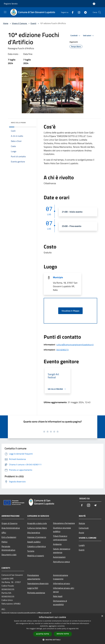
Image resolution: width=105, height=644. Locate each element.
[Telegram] (84, 12)
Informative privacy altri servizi (64, 590)
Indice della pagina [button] (18, 123)
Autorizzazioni (59, 557)
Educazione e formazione (64, 523)
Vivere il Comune (20, 23)
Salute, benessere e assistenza (62, 551)
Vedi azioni (89, 36)
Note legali (58, 596)
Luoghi (82, 545)
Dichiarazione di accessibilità (60, 603)
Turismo (31, 551)
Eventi (33, 23)
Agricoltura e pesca (61, 562)
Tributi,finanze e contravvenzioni (60, 538)
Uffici (4, 533)
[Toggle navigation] (5, 12)
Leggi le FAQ (33, 588)
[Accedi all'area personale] (94, 4)
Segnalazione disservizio (38, 583)
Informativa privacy (62, 583)
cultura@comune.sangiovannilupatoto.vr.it (75, 345)
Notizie (82, 523)
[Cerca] (100, 12)
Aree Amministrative (11, 528)
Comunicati (84, 528)
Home (6, 23)
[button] (53, 640)
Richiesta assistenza (36, 593)
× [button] (102, 616)
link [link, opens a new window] (77, 629)
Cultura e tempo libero (37, 528)
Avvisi (81, 533)
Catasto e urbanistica (36, 546)
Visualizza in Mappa (70, 311)
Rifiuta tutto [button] (63, 634)
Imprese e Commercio (37, 537)
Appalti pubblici (34, 542)
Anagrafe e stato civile (37, 523)
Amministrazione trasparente (61, 577)
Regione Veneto (11, 4)
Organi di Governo (9, 523)
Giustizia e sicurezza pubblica (62, 530)
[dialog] (52, 629)
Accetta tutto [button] (43, 634)
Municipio (58, 277)
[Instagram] (78, 12)
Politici (4, 542)
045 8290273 (62, 350)
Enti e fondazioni (9, 537)
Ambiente (57, 544)
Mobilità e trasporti (36, 556)
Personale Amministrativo (8, 548)
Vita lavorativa (34, 533)
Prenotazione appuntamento (34, 577)
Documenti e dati (9, 555)
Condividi (76, 36)
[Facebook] (72, 12)
